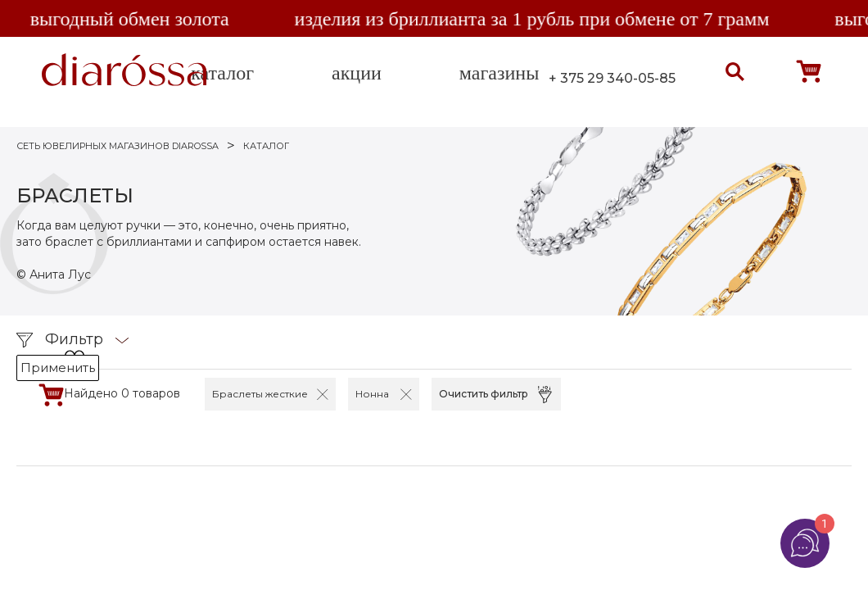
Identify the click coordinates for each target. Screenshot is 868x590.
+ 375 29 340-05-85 (612, 78)
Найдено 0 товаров (122, 393)
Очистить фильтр (484, 394)
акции (357, 73)
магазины (499, 73)
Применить (58, 368)
